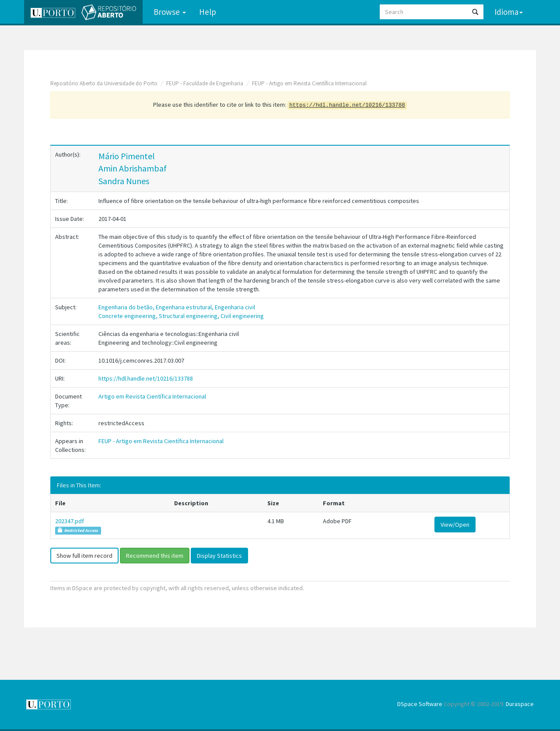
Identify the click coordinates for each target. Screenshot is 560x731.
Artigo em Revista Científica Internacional (152, 396)
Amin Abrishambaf (133, 168)
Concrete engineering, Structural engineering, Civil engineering (181, 316)
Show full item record (84, 556)
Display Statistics (219, 556)
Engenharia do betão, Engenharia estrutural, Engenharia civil (177, 307)
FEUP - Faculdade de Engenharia (205, 83)
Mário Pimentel (127, 156)
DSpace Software (420, 704)
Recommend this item (155, 556)
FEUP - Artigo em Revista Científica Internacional (309, 83)
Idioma (509, 12)
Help (208, 12)
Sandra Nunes (124, 181)
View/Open (455, 525)
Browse (170, 12)
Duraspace (520, 704)
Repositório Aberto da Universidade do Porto (104, 83)
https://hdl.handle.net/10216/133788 (146, 378)
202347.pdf (70, 521)
